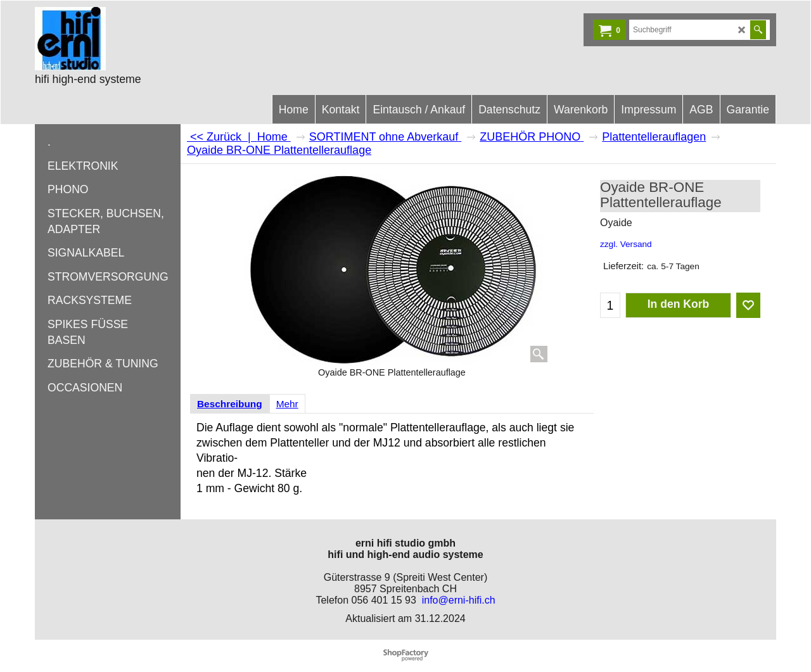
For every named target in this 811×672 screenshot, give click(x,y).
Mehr (287, 404)
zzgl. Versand (626, 244)
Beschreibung (230, 404)
